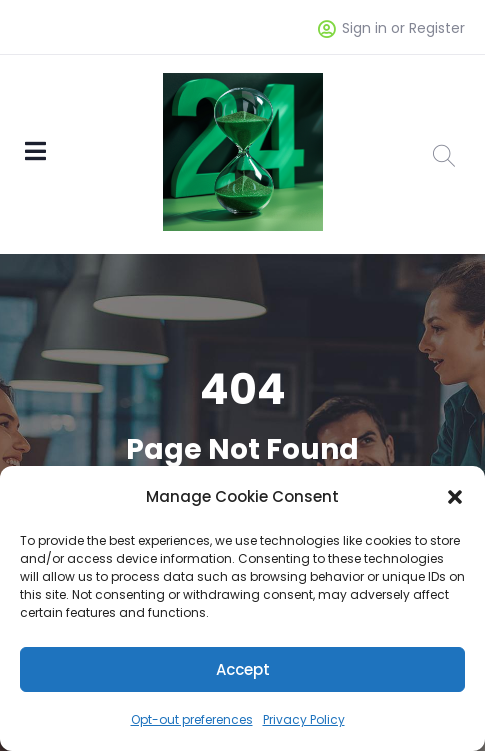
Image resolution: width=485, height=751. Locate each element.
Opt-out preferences (192, 719)
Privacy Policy (304, 719)
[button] (455, 497)
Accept (243, 669)
